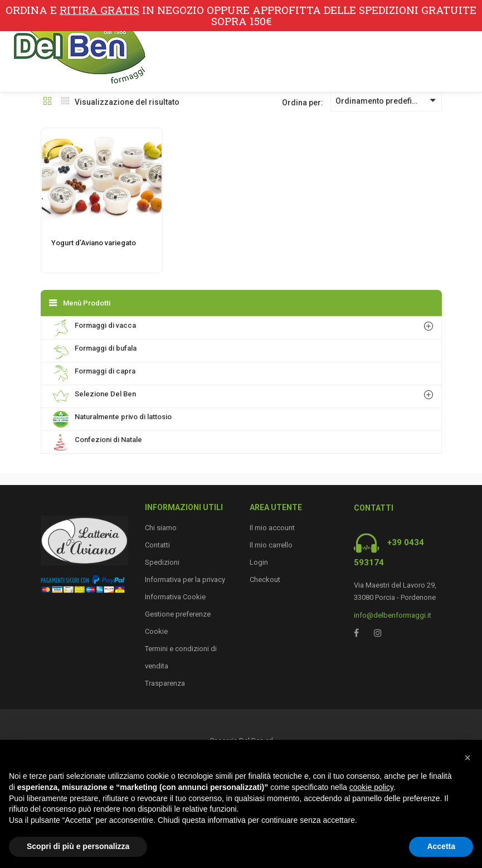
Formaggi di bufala (94, 351)
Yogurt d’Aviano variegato (94, 243)
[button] (468, 758)
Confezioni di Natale (97, 442)
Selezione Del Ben (94, 396)
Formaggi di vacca (94, 328)
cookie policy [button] (371, 787)
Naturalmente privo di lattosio (112, 419)
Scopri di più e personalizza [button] (78, 846)
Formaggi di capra (94, 374)
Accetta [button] (441, 846)
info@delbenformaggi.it (393, 615)
